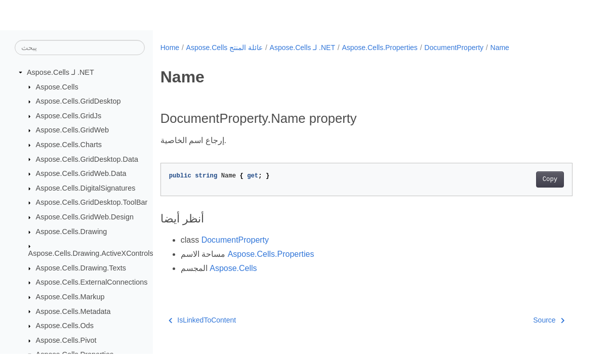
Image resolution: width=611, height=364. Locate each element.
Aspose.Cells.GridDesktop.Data (87, 159)
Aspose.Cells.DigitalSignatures (86, 188)
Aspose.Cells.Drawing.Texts (81, 268)
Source (549, 320)
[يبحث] (80, 48)
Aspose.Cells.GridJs (69, 116)
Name (500, 48)
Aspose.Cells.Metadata (73, 311)
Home (170, 48)
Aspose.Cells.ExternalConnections (92, 282)
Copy (550, 179)
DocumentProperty (454, 48)
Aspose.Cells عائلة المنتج (225, 48)
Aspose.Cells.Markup (70, 297)
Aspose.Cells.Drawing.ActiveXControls (91, 253)
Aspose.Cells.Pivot (66, 340)
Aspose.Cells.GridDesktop (78, 101)
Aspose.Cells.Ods (65, 326)
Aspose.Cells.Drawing (72, 232)
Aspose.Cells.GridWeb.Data (81, 173)
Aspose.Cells (57, 87)
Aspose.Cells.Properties (379, 48)
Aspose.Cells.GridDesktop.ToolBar (92, 202)
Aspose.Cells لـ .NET (60, 72)
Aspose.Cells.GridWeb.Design (85, 217)
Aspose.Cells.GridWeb (73, 130)
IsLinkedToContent (202, 320)
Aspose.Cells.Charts (69, 145)
